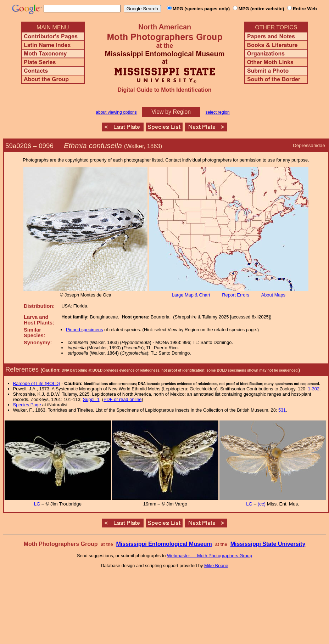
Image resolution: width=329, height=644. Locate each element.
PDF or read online (122, 399)
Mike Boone (216, 566)
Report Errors (236, 295)
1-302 (314, 389)
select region (218, 112)
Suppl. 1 (91, 399)
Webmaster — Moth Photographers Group (210, 556)
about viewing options (116, 112)
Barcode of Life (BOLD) (37, 383)
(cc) (262, 504)
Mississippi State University (268, 544)
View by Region (171, 112)
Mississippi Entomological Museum (164, 544)
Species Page (27, 405)
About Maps (273, 295)
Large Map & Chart (191, 295)
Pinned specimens (85, 330)
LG (37, 504)
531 (282, 410)
